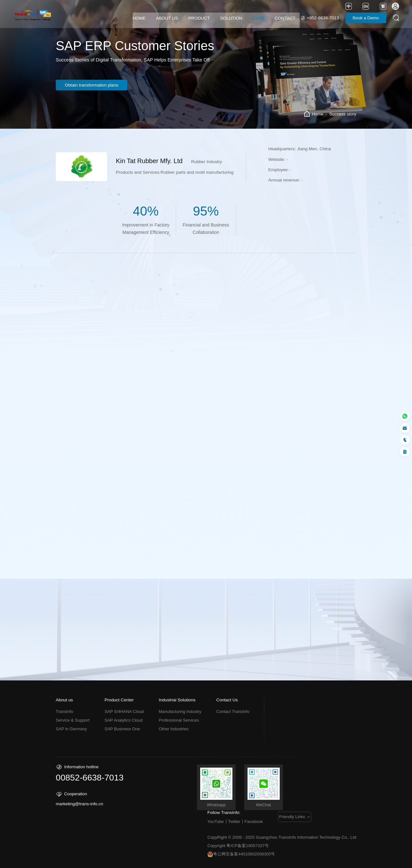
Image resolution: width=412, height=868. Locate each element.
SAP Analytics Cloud (124, 720)
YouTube (215, 822)
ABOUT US (167, 18)
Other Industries (174, 729)
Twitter (234, 822)
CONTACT (285, 18)
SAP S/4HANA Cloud (124, 711)
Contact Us (227, 700)
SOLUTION (231, 18)
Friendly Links (292, 817)
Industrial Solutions (177, 700)
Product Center (119, 700)
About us (64, 700)
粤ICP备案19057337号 (248, 846)
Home (318, 114)
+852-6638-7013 (323, 18)
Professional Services (179, 720)
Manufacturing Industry (180, 711)
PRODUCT (199, 18)
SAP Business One (122, 729)
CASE (259, 18)
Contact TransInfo (233, 711)
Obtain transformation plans (93, 85)
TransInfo (64, 711)
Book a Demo (366, 18)
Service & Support (73, 720)
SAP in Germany (71, 729)
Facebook (254, 822)
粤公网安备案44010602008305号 (241, 854)
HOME (139, 18)
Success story (343, 114)
